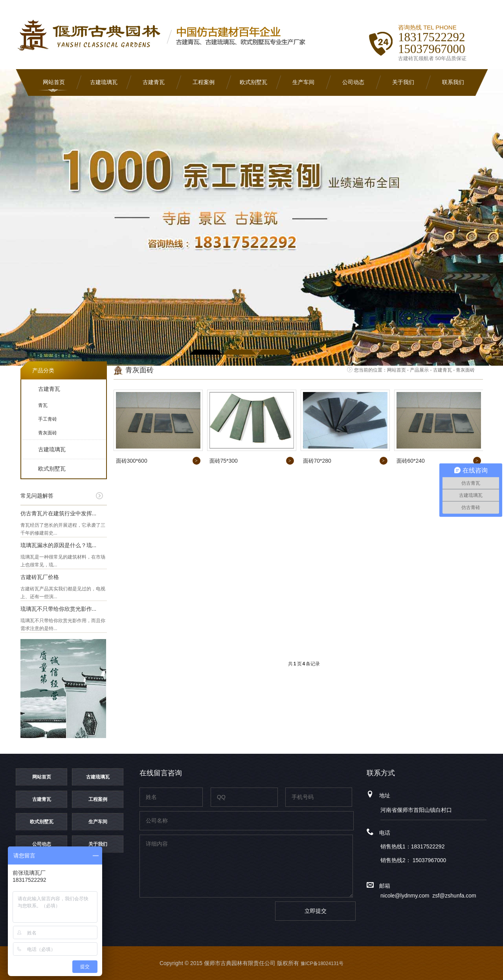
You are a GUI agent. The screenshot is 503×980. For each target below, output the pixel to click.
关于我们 (403, 82)
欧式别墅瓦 (253, 82)
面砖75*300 (224, 461)
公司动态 (353, 82)
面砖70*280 (317, 461)
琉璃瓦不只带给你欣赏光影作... (59, 609)
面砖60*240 (411, 461)
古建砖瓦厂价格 (40, 577)
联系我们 (453, 82)
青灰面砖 (48, 433)
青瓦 (43, 405)
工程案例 (204, 82)
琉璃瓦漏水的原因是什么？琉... (59, 545)
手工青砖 (48, 419)
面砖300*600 (132, 461)
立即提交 (316, 911)
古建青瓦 (154, 82)
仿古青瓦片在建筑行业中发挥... (59, 513)
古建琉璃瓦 (104, 82)
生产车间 (303, 82)
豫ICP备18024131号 (322, 964)
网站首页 (54, 82)
